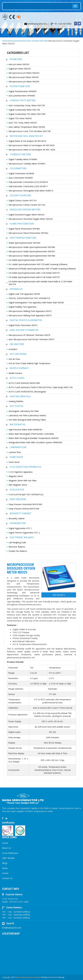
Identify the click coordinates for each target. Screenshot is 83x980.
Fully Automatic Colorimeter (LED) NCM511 (28, 186)
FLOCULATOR (17, 490)
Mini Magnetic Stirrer (18, 485)
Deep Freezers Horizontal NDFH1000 (25, 504)
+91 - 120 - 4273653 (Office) (16, 918)
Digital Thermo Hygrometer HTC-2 (24, 533)
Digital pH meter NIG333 (20, 69)
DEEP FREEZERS (18, 499)
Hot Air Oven (14, 359)
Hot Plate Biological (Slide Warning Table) (27, 420)
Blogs (5, 863)
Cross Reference (10, 853)
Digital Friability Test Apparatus (23, 307)
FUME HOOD (16, 457)
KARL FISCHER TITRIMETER (24, 330)
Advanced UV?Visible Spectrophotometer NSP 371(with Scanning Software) (42, 269)
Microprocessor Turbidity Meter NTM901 (27, 164)
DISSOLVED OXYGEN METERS (34, 41)
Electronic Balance (17, 547)
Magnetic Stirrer (16, 476)
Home (5, 41)
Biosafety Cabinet (17, 518)
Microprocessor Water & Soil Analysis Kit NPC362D (32, 145)
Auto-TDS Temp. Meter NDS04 (23, 123)
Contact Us (7, 878)
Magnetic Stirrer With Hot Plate (23, 481)
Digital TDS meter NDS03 (20, 118)
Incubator (13, 349)
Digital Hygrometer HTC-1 (20, 528)
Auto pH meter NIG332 (19, 64)
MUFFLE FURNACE (19, 368)
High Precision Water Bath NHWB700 (25, 430)
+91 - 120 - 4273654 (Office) (16, 912)
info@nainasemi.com (12, 928)
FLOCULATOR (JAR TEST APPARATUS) (26, 495)
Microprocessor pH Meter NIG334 (24, 73)
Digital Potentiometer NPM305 (23, 91)
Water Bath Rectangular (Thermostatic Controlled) (31, 434)
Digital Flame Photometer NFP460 (24, 229)
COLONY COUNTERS (20, 195)
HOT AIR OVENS (18, 354)
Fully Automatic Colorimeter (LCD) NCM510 (28, 182)
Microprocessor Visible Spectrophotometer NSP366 (32, 247)
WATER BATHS (17, 424)
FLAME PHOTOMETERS (22, 224)
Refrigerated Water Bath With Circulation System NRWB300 (35, 442)
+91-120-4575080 (61, 24)
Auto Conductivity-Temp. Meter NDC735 (27, 105)
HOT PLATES (16, 406)
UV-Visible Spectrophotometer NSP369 (26, 260)
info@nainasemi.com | (37, 24)
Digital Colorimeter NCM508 (21, 173)
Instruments (14, 41)
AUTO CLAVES (17, 378)
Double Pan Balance (18, 551)
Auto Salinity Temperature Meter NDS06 (27, 127)
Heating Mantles (16, 401)
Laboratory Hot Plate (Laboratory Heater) (27, 415)
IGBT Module (8, 858)
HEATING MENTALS (20, 396)
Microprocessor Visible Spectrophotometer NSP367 (32, 251)
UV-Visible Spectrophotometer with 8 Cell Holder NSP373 (34, 277)
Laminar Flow (15, 452)
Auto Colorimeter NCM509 (21, 178)
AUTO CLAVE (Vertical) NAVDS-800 (24, 383)
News (5, 868)
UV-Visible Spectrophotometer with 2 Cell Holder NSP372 (34, 273)
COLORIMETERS (18, 168)
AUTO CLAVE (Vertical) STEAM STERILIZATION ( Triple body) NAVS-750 (41, 387)
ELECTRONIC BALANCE (22, 537)
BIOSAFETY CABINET (21, 513)
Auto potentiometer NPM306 (22, 96)
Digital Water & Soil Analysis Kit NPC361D (27, 141)
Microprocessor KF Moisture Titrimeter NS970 (29, 335)
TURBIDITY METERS (20, 154)
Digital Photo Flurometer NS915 (23, 325)
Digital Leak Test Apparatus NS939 (24, 294)
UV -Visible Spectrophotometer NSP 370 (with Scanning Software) (38, 264)
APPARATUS (16, 289)
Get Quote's (59, 595)
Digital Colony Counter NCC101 (23, 200)
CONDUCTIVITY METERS (23, 100)
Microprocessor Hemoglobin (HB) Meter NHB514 (31, 191)
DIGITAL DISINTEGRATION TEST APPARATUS (29, 298)
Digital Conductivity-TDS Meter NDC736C (27, 114)
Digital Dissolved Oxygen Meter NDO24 (26, 215)
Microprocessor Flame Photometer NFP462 (28, 233)
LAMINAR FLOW (18, 447)
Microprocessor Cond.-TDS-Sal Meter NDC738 (30, 131)
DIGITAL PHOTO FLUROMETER (26, 320)
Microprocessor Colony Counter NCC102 (27, 205)
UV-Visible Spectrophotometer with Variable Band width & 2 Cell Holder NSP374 (40, 283)
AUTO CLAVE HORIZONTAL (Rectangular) (27, 392)
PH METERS (16, 59)
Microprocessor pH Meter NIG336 (24, 82)
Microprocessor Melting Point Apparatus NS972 (30, 311)
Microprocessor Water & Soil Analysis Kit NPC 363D (32, 150)
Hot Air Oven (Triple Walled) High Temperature (29, 363)
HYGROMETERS (18, 523)
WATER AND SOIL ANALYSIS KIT (26, 136)
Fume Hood (14, 462)
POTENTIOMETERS (20, 86)
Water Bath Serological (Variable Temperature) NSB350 (34, 438)
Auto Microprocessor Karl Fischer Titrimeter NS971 (32, 339)
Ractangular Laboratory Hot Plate (24, 411)
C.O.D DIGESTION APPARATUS (25, 467)
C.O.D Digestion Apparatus (21, 472)
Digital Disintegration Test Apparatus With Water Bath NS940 (36, 303)
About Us (7, 848)
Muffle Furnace (15, 373)
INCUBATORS (17, 344)
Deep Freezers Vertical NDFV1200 (24, 509)
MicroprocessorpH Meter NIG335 (24, 77)
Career (5, 873)
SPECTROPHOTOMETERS (23, 238)
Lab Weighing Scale (17, 542)
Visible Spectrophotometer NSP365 (24, 243)
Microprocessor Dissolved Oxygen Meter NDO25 (31, 219)
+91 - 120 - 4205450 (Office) (16, 915)
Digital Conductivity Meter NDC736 (24, 110)
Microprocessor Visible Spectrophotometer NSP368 (32, 256)
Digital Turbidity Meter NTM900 (23, 159)
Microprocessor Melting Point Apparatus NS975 (30, 315)
